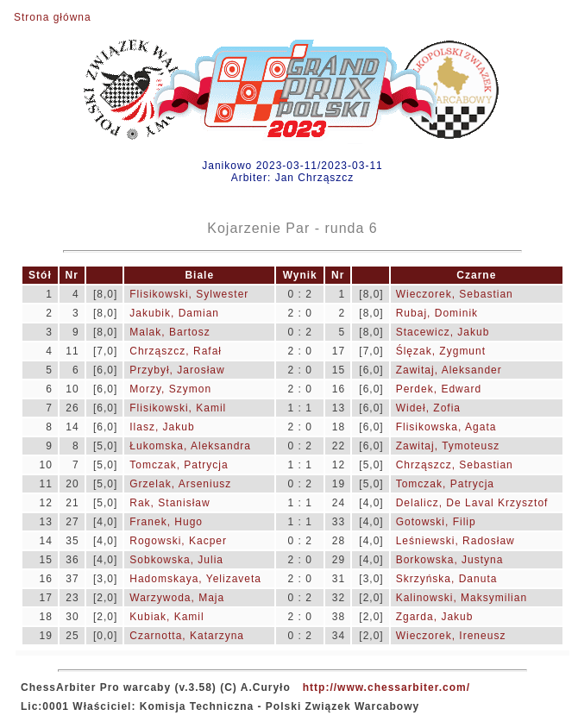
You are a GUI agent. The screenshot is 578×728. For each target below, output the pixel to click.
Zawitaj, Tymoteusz (448, 446)
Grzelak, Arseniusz (180, 484)
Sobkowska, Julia (176, 560)
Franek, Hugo (166, 522)
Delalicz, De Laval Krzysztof (472, 503)
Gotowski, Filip (436, 522)
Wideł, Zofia (428, 408)
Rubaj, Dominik (437, 313)
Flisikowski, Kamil (178, 408)
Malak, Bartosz (170, 332)
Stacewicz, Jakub (443, 332)
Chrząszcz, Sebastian (455, 465)
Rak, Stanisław (170, 503)
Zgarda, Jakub (435, 617)
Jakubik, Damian (174, 313)
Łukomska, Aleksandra (190, 446)
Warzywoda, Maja (177, 598)
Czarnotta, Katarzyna (187, 636)
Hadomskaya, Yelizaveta (195, 579)
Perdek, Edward (439, 389)
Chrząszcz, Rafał (176, 351)
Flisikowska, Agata (446, 427)
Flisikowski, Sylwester (189, 294)
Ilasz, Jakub (162, 427)
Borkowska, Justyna (450, 560)
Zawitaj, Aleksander (449, 370)
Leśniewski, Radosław (455, 541)
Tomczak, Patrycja (179, 465)
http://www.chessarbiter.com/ (386, 687)
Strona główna (53, 17)
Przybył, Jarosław (177, 370)
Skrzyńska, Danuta (447, 579)
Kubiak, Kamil (166, 617)
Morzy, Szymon (170, 389)
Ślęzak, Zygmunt (441, 351)
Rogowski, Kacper (178, 541)
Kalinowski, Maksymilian (462, 598)
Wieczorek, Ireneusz (451, 636)
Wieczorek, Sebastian (455, 294)
